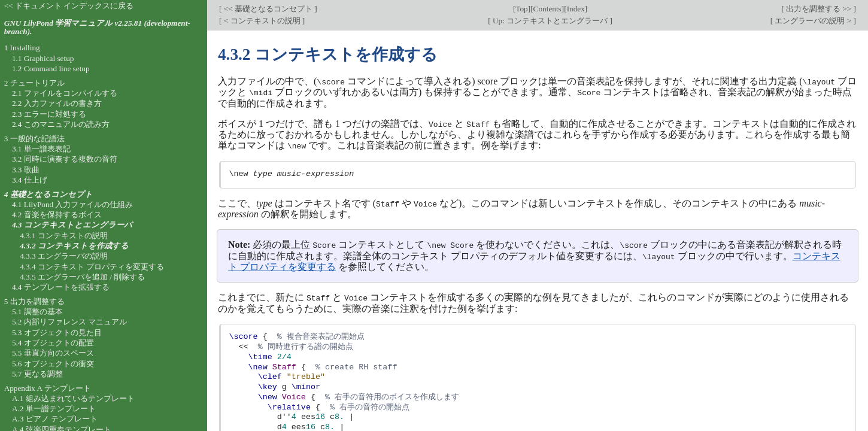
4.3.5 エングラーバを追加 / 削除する (82, 277)
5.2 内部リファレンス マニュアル (69, 322)
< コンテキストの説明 (262, 21)
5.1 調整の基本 (37, 312)
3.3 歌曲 (26, 170)
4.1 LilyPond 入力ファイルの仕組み (73, 204)
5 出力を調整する (34, 301)
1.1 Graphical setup (43, 58)
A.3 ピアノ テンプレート (55, 419)
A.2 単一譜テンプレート (54, 409)
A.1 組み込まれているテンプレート (73, 398)
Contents (547, 9)
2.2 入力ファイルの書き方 (57, 103)
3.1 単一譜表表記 (41, 149)
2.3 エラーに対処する (49, 114)
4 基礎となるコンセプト (48, 194)
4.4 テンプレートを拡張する (61, 287)
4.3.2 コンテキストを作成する (74, 246)
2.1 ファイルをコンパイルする (65, 93)
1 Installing (22, 48)
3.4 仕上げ (30, 180)
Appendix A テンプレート (48, 388)
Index (576, 9)
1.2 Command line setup (51, 69)
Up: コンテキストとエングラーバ (550, 21)
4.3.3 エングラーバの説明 (64, 256)
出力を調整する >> (819, 9)
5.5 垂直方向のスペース (53, 353)
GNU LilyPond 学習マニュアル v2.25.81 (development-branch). (97, 28)
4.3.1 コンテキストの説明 (64, 236)
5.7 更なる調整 (37, 374)
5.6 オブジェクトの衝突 (53, 364)
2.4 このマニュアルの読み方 (61, 124)
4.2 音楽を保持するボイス (57, 215)
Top (521, 9)
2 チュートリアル (34, 83)
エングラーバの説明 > (813, 21)
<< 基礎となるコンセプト (268, 9)
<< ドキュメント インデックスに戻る (69, 6)
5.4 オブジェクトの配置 (53, 343)
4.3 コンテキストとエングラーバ (72, 225)
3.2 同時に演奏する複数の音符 (65, 159)
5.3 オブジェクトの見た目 (57, 333)
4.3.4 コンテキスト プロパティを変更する (92, 267)
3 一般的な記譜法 (34, 139)
